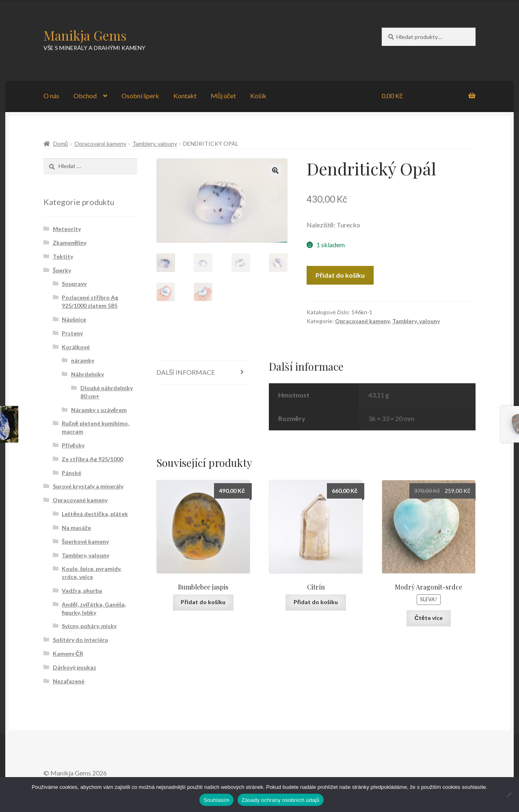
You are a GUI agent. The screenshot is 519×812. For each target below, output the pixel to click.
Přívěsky (73, 445)
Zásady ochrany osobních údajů (281, 800)
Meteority (67, 229)
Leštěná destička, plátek (95, 514)
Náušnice (74, 319)
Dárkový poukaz (75, 667)
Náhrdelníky (88, 374)
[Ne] (509, 795)
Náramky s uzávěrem (99, 410)
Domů (61, 144)
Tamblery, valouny (155, 144)
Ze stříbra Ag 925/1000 (92, 459)
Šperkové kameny (85, 541)
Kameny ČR (68, 653)
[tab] (203, 373)
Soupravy (74, 284)
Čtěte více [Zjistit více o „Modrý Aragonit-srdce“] (429, 618)
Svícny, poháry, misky (89, 626)
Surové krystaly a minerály (88, 486)
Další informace (186, 372)
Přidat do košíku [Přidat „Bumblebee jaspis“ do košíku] (203, 602)
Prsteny (72, 333)
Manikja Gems (85, 35)
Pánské (71, 473)
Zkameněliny (70, 243)
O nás (51, 96)
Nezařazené (69, 681)
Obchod (85, 96)
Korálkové (76, 347)
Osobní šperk (140, 96)
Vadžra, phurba (82, 591)
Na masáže (76, 528)
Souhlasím (216, 800)
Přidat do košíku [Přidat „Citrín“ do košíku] (316, 602)
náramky (83, 360)
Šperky (62, 270)
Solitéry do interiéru (80, 640)
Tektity (63, 256)
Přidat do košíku (340, 275)
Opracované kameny (100, 144)
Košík (258, 96)
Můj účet (223, 96)
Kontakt (185, 96)
